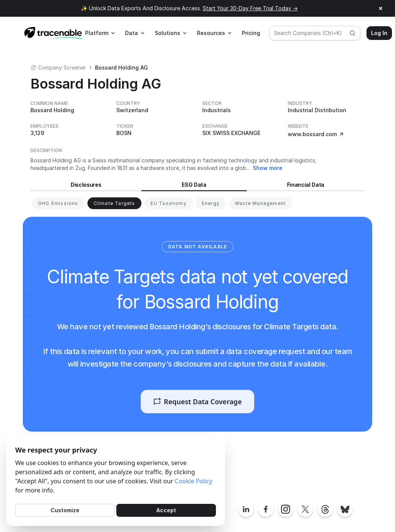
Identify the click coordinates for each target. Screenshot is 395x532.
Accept (166, 510)
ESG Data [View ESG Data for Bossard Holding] (194, 185)
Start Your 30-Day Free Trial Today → (250, 8)
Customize (65, 510)
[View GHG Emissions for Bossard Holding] (58, 203)
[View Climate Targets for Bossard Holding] (114, 203)
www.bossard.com (316, 134)
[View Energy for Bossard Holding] (211, 203)
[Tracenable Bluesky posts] (345, 509)
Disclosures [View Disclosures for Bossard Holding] (86, 185)
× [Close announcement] (381, 8)
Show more (268, 168)
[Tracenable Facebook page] (266, 509)
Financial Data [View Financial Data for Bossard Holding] (306, 185)
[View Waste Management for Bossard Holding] (260, 203)
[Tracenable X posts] (305, 509)
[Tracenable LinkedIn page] (246, 509)
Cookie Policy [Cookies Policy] (194, 481)
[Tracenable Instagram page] (286, 509)
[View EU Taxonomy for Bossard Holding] (169, 203)
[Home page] (53, 33)
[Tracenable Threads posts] (325, 509)
